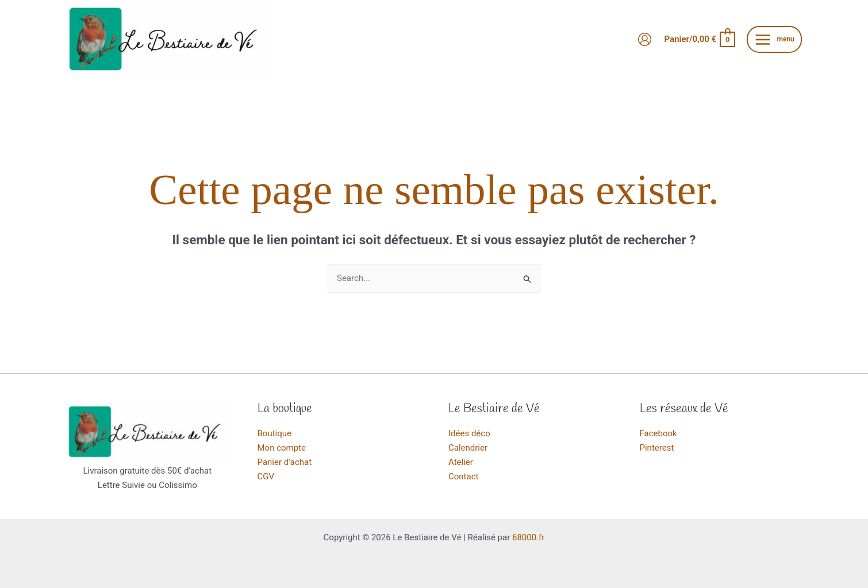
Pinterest (657, 448)
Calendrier (468, 448)
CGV (266, 476)
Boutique (274, 433)
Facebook (658, 433)
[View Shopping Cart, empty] (700, 39)
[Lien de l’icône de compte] (645, 39)
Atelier (461, 462)
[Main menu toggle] (774, 39)
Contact (463, 476)
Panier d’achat (285, 462)
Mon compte (282, 448)
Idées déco (469, 433)
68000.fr (528, 537)
